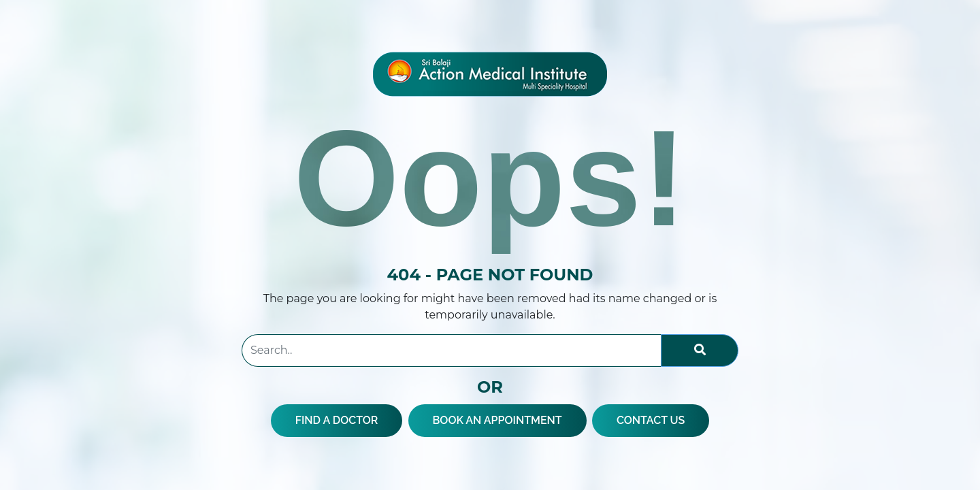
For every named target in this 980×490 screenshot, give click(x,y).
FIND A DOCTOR (337, 420)
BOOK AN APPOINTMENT (497, 420)
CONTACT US (651, 420)
